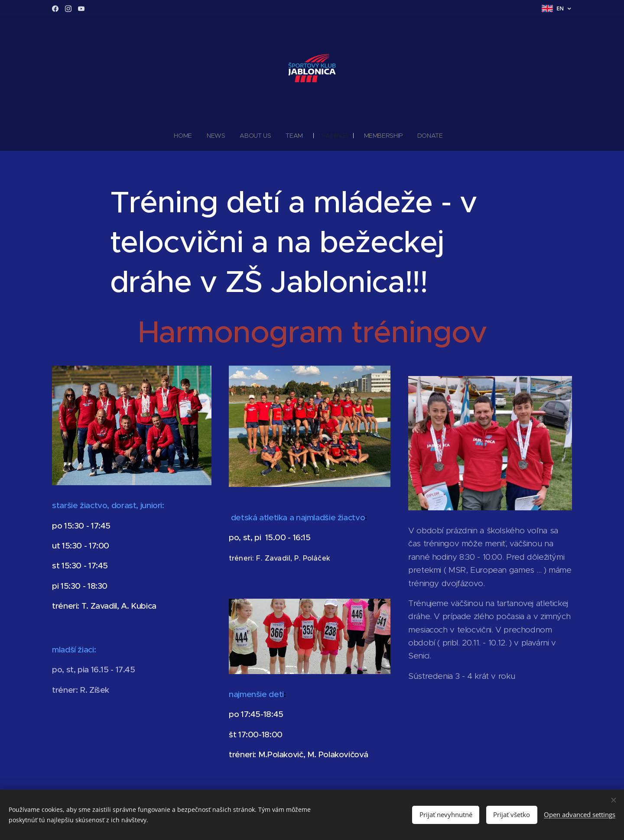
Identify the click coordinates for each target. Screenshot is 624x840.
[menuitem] (186, 136)
